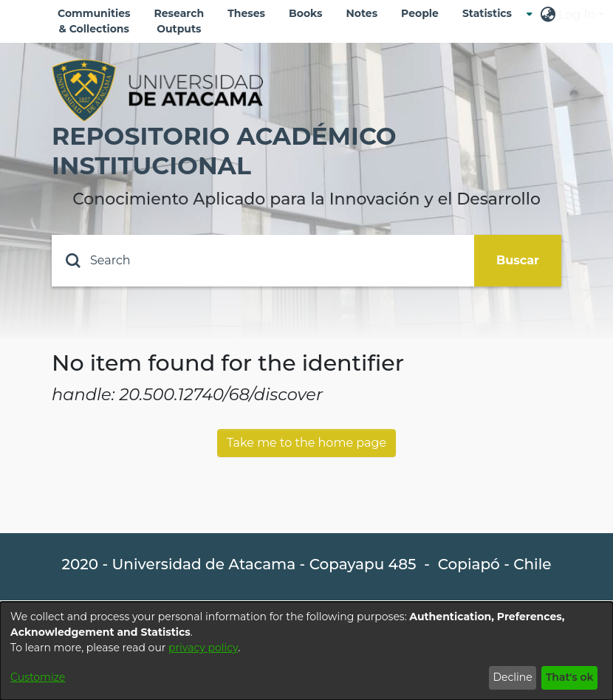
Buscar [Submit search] (518, 260)
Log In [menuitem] (577, 14)
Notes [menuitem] (362, 13)
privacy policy (203, 648)
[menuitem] (492, 14)
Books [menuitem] (305, 13)
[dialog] (306, 651)
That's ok (570, 677)
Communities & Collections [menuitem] (94, 21)
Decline (512, 677)
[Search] (263, 261)
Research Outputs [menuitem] (179, 21)
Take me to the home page (306, 443)
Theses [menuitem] (246, 13)
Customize (38, 677)
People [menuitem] (420, 13)
